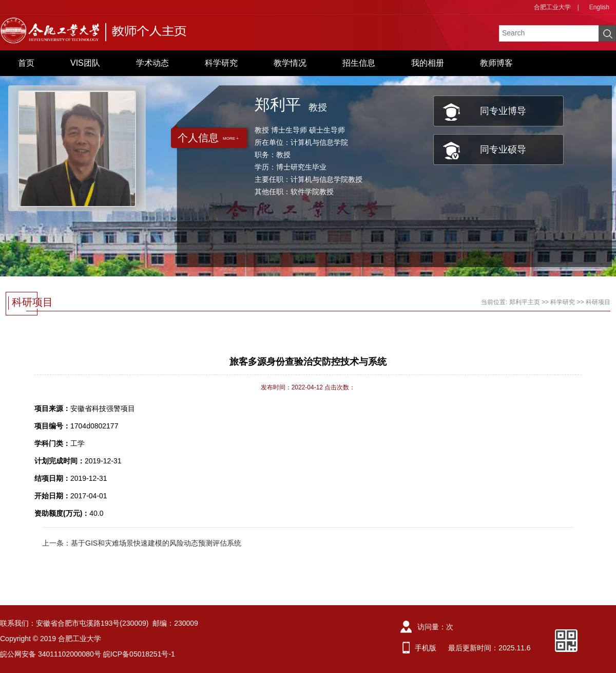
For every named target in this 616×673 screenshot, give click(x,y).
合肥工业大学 (552, 7)
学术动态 (152, 63)
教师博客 (496, 63)
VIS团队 (85, 63)
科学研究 (221, 63)
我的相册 (428, 63)
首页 (26, 63)
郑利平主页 (525, 302)
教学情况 (290, 63)
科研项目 (598, 302)
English (599, 7)
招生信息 (359, 63)
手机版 (426, 648)
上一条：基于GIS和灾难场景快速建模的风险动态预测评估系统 (142, 543)
